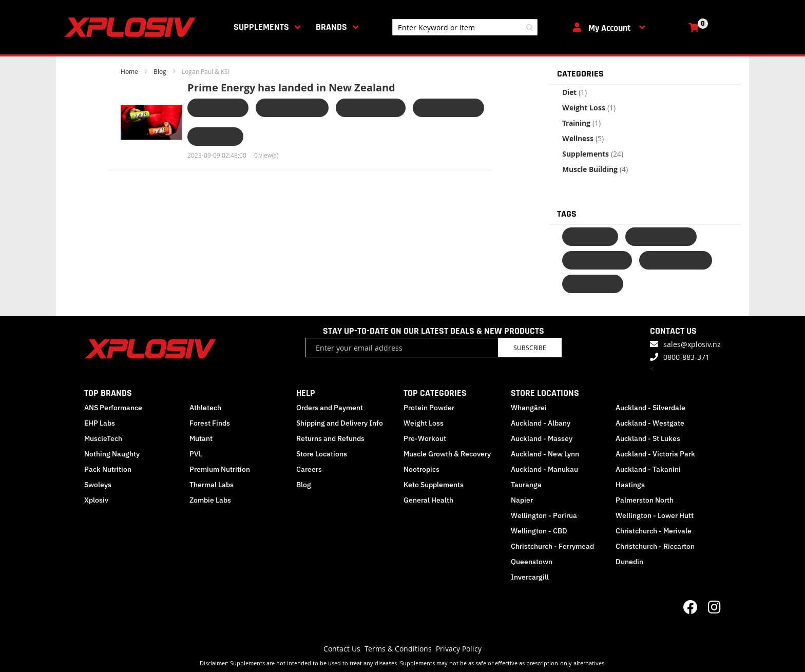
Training (581, 123)
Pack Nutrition (108, 469)
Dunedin (629, 562)
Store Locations (322, 454)
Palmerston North (645, 500)
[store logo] (132, 27)
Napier (522, 500)
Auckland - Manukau (544, 469)
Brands (331, 27)
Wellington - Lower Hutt (655, 515)
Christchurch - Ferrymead (552, 546)
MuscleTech (103, 438)
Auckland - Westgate (650, 423)
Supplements (261, 27)
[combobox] (465, 27)
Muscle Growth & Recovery (447, 454)
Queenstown (532, 562)
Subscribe (530, 348)
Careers (309, 469)
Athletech (205, 408)
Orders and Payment (330, 408)
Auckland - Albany (541, 423)
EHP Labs (100, 423)
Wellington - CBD (539, 531)
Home (130, 71)
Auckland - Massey (542, 438)
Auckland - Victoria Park (655, 454)
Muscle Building (595, 169)
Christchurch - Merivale (654, 531)
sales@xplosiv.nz (692, 344)
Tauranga (526, 485)
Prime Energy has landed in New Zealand (291, 88)
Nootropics (421, 469)
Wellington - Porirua (544, 515)
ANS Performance (113, 408)
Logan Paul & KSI (292, 108)
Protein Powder (429, 408)
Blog (161, 71)
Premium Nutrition (220, 469)
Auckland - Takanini (648, 469)
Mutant (201, 438)
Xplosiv (96, 500)
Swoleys (98, 485)
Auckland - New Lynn (545, 454)
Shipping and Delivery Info (340, 423)
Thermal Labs (212, 485)
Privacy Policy (459, 649)
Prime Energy (218, 108)
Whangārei (529, 408)
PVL (196, 454)
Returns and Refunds (330, 438)
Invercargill (530, 577)
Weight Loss (589, 108)
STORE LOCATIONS (545, 393)
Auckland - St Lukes (648, 438)
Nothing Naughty (112, 454)
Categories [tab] (580, 74)
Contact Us (342, 649)
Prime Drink (215, 136)
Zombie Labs (210, 500)
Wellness (583, 138)
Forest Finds (210, 423)
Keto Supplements (434, 485)
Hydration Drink (371, 108)
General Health (428, 500)
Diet (574, 92)
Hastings (630, 485)
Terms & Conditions (398, 649)
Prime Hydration (448, 108)
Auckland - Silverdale (650, 408)
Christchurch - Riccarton (655, 546)
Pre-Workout (425, 438)
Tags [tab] (567, 214)
